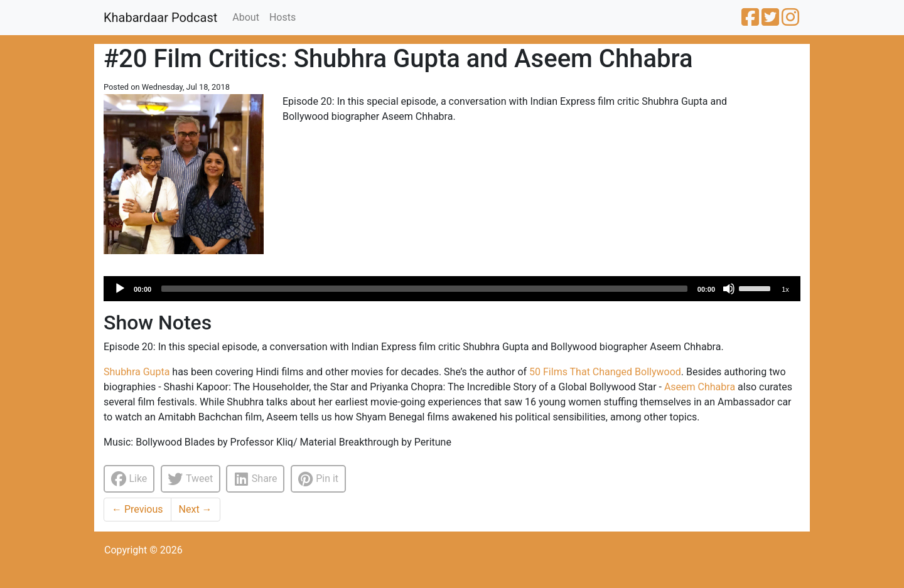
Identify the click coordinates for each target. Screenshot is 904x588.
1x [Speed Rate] (785, 289)
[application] (452, 289)
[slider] (424, 289)
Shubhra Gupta (137, 372)
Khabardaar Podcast (160, 18)
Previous (137, 509)
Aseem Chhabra (700, 387)
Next (196, 509)
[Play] (120, 289)
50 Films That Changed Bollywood (605, 372)
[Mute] (729, 289)
